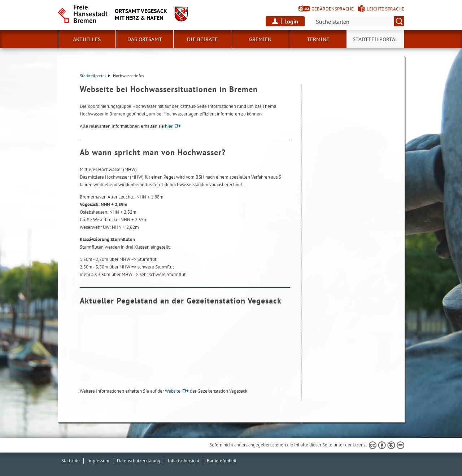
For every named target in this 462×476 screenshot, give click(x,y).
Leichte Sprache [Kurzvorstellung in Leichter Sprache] (385, 9)
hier (169, 126)
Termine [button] (318, 39)
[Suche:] (359, 21)
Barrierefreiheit (222, 461)
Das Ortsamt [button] (145, 39)
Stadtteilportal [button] (375, 39)
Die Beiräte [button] (202, 39)
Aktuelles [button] (87, 39)
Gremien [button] (260, 39)
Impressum (98, 461)
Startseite (71, 461)
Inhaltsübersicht (184, 461)
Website (173, 391)
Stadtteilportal (95, 76)
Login (291, 21)
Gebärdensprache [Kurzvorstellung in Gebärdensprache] (333, 9)
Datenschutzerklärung (139, 461)
